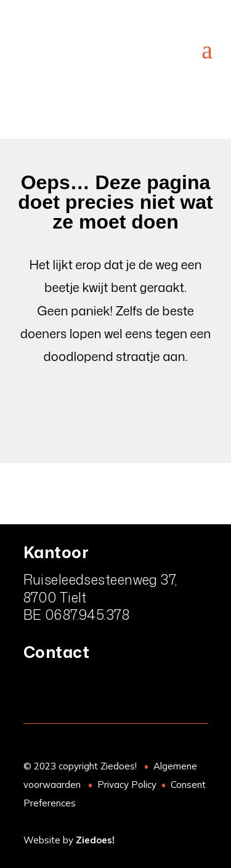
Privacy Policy (127, 785)
